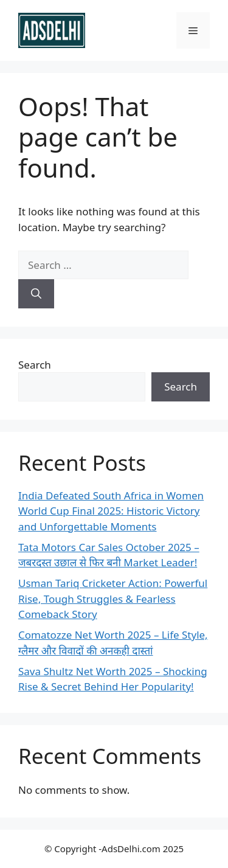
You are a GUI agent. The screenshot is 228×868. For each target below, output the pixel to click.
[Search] (36, 294)
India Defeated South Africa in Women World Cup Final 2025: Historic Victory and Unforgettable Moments (111, 511)
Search (35, 365)
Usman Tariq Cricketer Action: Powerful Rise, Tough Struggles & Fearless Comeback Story (113, 599)
